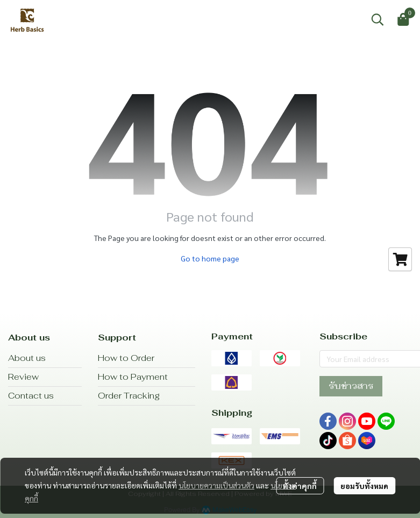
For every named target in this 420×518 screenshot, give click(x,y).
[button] (378, 19)
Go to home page (210, 258)
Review (23, 377)
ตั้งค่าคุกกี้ (300, 486)
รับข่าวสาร (351, 386)
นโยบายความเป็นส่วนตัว (216, 485)
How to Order (126, 358)
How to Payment (133, 377)
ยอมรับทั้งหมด (364, 486)
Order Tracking (129, 396)
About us (27, 358)
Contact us (31, 396)
